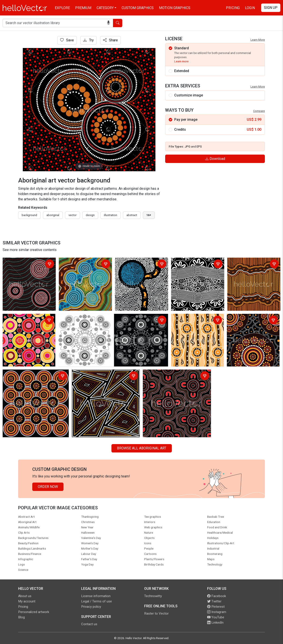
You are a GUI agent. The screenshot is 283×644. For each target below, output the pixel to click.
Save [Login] (67, 40)
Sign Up (271, 8)
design (90, 215)
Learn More (258, 40)
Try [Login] (88, 40)
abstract (132, 215)
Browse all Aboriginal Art (142, 448)
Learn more (181, 61)
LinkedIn (215, 623)
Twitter (214, 601)
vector (73, 215)
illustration (111, 215)
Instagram (217, 612)
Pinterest (216, 607)
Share (110, 40)
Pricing (233, 8)
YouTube (216, 617)
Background (29, 215)
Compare (259, 111)
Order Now (48, 487)
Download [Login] (215, 159)
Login (250, 8)
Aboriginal (53, 215)
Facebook (217, 596)
